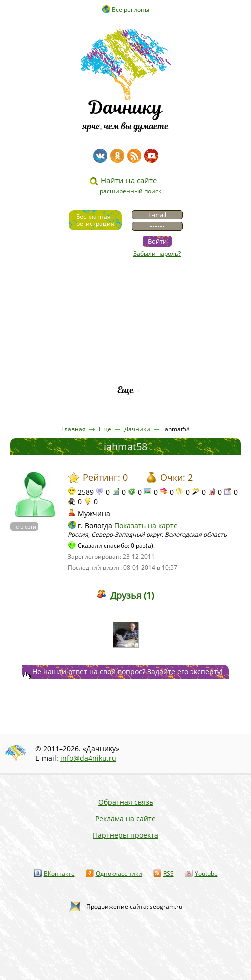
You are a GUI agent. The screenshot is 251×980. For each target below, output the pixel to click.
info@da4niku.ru (88, 758)
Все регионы (131, 9)
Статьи (125, 305)
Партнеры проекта (125, 835)
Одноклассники (119, 874)
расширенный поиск (131, 191)
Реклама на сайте (125, 819)
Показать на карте (146, 526)
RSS (169, 874)
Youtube (206, 874)
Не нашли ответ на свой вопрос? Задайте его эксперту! (128, 671)
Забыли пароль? (157, 254)
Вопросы (125, 339)
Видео (126, 288)
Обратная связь (126, 802)
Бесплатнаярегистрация (95, 220)
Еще (125, 390)
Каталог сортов (125, 356)
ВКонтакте (59, 874)
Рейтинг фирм (126, 373)
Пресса (126, 322)
